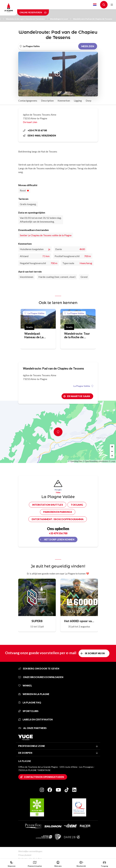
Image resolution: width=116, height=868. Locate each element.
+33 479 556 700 (58, 533)
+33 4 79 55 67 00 (35, 130)
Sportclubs (28, 711)
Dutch (95, 5)
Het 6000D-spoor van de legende (79, 621)
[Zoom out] (112, 451)
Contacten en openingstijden (44, 777)
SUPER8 (37, 621)
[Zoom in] (112, 447)
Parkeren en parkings (58, 512)
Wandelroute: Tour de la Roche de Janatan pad (77, 335)
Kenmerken (64, 101)
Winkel (25, 685)
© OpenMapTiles (75, 461)
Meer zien (88, 46)
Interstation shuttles (48, 505)
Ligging (78, 101)
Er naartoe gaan (79, 396)
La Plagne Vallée (34, 313)
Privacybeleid (25, 855)
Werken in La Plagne (34, 694)
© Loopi (112, 461)
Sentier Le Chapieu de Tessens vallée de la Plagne (46, 235)
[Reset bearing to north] (112, 456)
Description (47, 101)
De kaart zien (30, 122)
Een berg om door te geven (39, 669)
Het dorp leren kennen (59, 539)
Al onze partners (32, 728)
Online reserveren (33, 12)
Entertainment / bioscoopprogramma (58, 519)
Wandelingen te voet (60, 19)
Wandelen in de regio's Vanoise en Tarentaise (27, 19)
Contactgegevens (28, 101)
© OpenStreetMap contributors (95, 461)
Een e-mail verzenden (39, 135)
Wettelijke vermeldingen (30, 851)
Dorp (89, 101)
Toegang (77, 505)
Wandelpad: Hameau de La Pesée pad (34, 335)
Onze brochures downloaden (41, 677)
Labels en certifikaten (35, 719)
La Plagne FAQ (30, 702)
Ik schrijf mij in (95, 653)
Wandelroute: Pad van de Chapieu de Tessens (93, 19)
